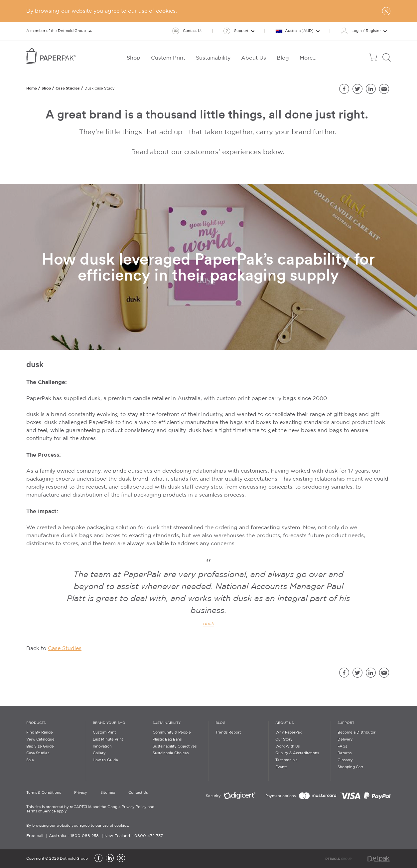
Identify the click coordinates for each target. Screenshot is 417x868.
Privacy (81, 793)
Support (346, 723)
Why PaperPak (288, 733)
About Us (284, 723)
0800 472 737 (149, 836)
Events (281, 767)
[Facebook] (98, 859)
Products (36, 723)
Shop (46, 88)
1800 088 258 (85, 836)
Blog (220, 723)
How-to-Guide (105, 760)
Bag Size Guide (40, 747)
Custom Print (104, 733)
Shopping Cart (350, 767)
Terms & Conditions (44, 793)
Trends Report (228, 733)
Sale (30, 760)
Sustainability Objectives (175, 747)
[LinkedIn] (110, 859)
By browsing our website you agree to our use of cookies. (78, 826)
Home (32, 88)
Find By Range (40, 733)
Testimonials (286, 760)
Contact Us (138, 793)
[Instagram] (121, 859)
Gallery (99, 753)
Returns (345, 753)
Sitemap (108, 793)
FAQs (342, 747)
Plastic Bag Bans (167, 740)
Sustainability (167, 723)
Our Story (284, 740)
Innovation (102, 747)
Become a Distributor (356, 733)
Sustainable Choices (171, 753)
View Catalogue (40, 740)
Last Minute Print (108, 740)
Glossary (345, 760)
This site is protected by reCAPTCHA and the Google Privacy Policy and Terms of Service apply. (90, 809)
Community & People (172, 733)
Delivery (345, 740)
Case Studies (68, 88)
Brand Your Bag (109, 723)
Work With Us (287, 747)
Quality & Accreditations (297, 753)
